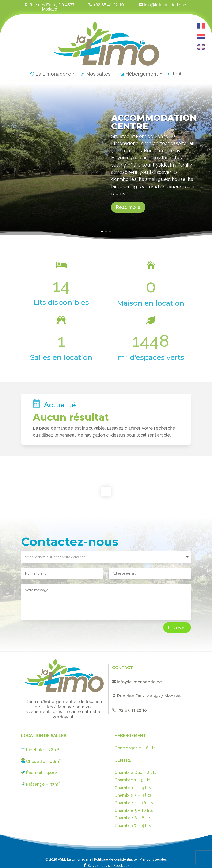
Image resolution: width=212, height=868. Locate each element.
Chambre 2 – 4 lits (133, 788)
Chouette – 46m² (41, 761)
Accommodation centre (154, 122)
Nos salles (96, 74)
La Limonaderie (51, 74)
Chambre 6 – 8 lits (133, 818)
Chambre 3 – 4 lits (133, 795)
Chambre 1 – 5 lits (132, 780)
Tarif (175, 74)
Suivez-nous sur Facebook (106, 866)
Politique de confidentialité (115, 859)
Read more (128, 207)
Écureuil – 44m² (39, 773)
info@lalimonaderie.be (140, 682)
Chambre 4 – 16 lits (134, 803)
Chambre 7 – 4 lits (133, 826)
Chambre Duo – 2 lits (135, 772)
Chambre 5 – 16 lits (134, 810)
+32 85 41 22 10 (132, 710)
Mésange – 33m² (41, 784)
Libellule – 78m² (40, 750)
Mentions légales (153, 859)
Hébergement (139, 74)
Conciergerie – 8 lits (135, 748)
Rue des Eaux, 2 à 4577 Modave (148, 696)
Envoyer (177, 627)
